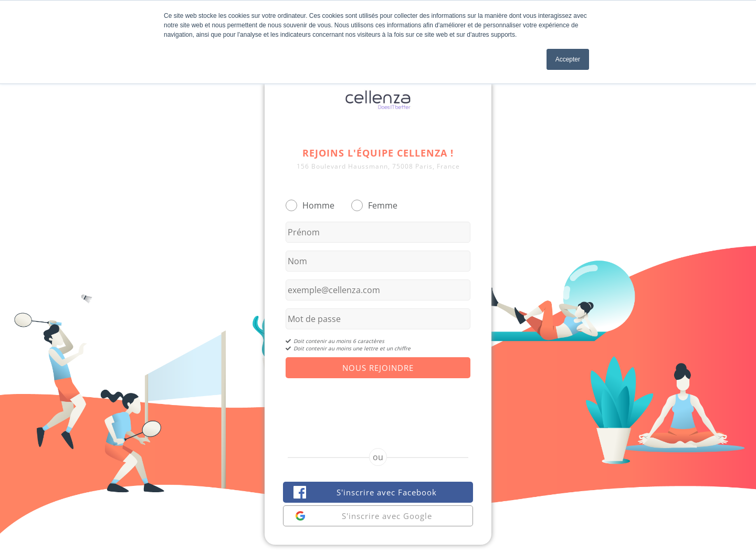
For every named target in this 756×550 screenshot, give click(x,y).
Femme (383, 205)
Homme (318, 205)
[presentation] (378, 404)
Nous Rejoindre (378, 368)
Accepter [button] (568, 59)
